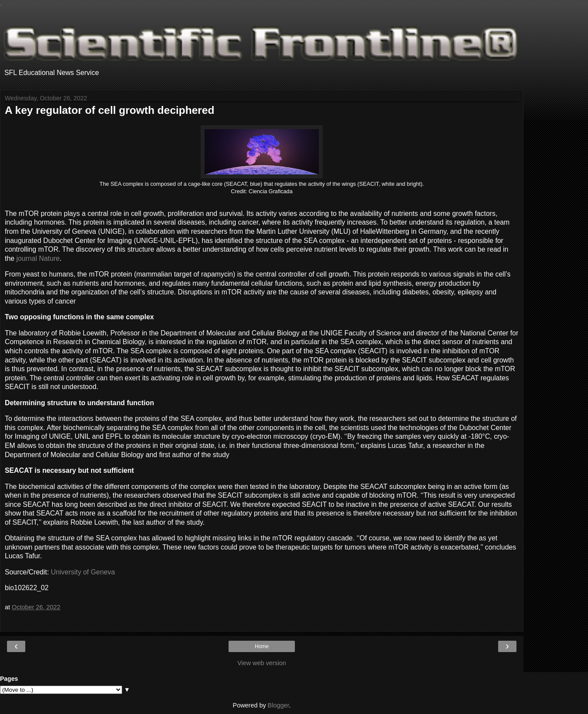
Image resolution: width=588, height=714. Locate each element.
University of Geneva (83, 572)
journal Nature (38, 258)
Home (262, 646)
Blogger (279, 705)
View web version (262, 663)
